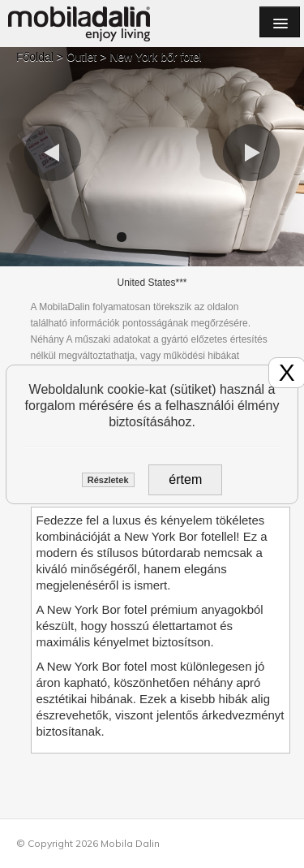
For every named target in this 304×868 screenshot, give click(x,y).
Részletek (108, 480)
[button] (53, 153)
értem (185, 479)
